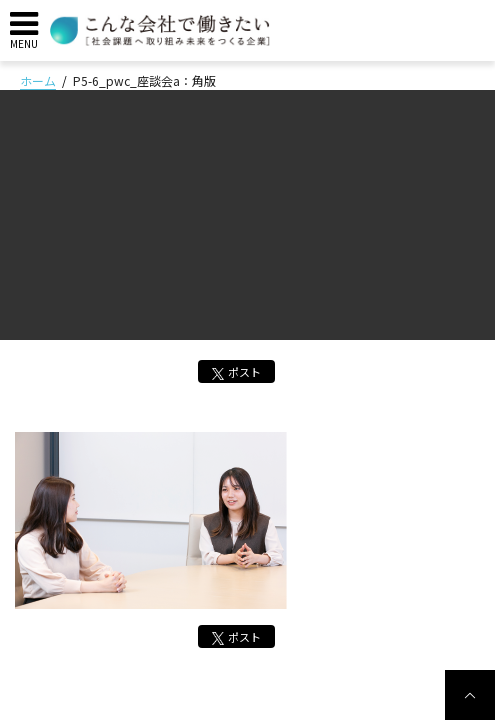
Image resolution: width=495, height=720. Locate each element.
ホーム (38, 80)
